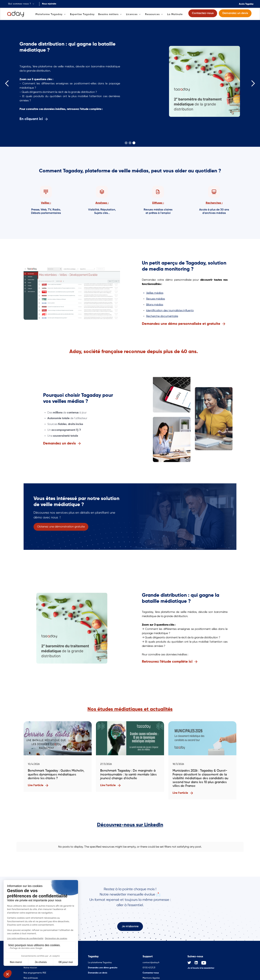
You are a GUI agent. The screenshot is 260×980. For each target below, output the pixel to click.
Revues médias (156, 299)
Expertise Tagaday (82, 14)
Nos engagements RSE (35, 970)
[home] (16, 14)
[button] (22, 4)
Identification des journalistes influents (170, 311)
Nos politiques (31, 975)
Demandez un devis (98, 970)
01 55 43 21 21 (149, 965)
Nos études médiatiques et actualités (130, 710)
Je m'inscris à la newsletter (201, 965)
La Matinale (175, 14)
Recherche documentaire (162, 317)
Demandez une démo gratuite (103, 965)
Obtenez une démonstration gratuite (61, 527)
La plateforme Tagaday (100, 960)
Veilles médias (155, 294)
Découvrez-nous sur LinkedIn (130, 825)
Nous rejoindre (49, 4)
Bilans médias (155, 305)
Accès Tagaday (246, 4)
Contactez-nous (151, 970)
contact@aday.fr (151, 960)
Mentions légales (151, 975)
